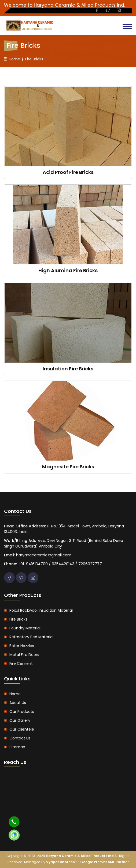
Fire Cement (21, 663)
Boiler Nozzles (22, 646)
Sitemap (17, 747)
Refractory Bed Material (31, 637)
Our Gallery (20, 720)
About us (18, 703)
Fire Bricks (18, 619)
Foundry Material (25, 628)
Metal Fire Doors (24, 655)
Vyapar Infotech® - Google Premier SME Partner (87, 862)
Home (12, 59)
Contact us (20, 738)
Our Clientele (22, 729)
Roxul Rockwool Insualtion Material (41, 610)
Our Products (22, 712)
